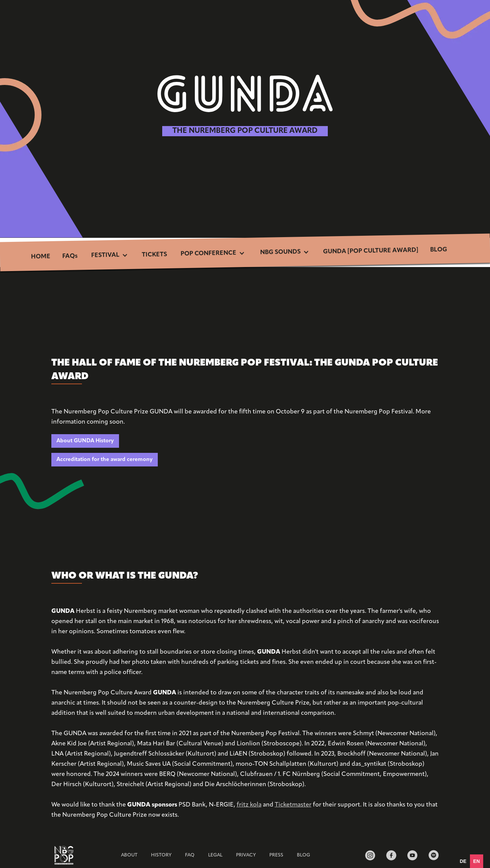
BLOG (439, 250)
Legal (215, 855)
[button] (110, 256)
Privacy (246, 855)
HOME (40, 257)
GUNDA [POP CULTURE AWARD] (371, 251)
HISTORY (161, 855)
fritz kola (249, 805)
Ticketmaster (293, 805)
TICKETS (154, 255)
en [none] (477, 861)
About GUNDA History (85, 441)
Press (276, 855)
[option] (463, 861)
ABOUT (129, 855)
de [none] (463, 861)
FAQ (190, 855)
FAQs (70, 256)
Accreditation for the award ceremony (105, 460)
